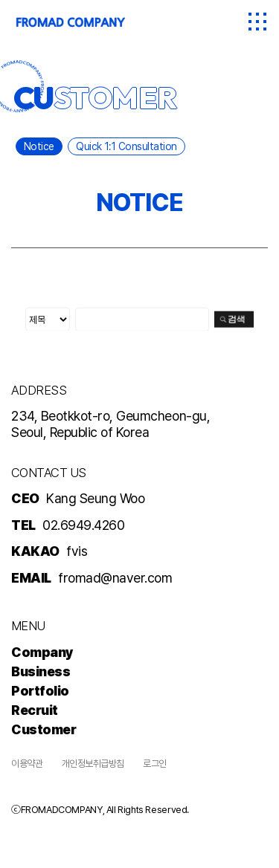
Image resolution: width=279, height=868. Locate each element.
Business (41, 671)
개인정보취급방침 (93, 764)
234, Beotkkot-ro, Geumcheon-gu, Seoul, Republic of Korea (110, 424)
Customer (44, 729)
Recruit (35, 710)
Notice (39, 146)
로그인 (155, 764)
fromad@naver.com (115, 578)
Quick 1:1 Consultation (126, 146)
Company (42, 652)
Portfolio (40, 691)
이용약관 (27, 764)
